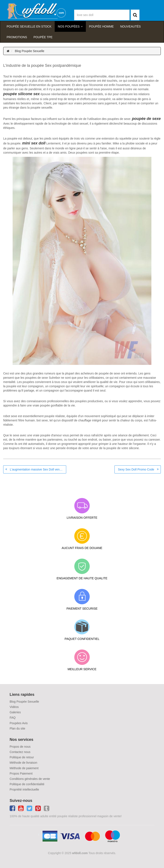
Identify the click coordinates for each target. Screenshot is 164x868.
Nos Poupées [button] (69, 26)
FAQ (13, 718)
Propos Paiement (21, 773)
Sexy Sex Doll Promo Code (136, 469)
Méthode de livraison (23, 763)
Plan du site (17, 728)
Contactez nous (20, 752)
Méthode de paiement (24, 768)
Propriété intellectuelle (24, 789)
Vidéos (14, 707)
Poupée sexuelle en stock (29, 26)
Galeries (15, 712)
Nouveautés (130, 26)
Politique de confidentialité (27, 784)
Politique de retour (22, 757)
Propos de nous (20, 747)
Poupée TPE (43, 37)
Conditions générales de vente (30, 779)
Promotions (17, 37)
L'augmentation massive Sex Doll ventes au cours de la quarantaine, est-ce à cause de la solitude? (38, 469)
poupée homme (101, 26)
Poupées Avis (19, 723)
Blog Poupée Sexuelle (30, 51)
